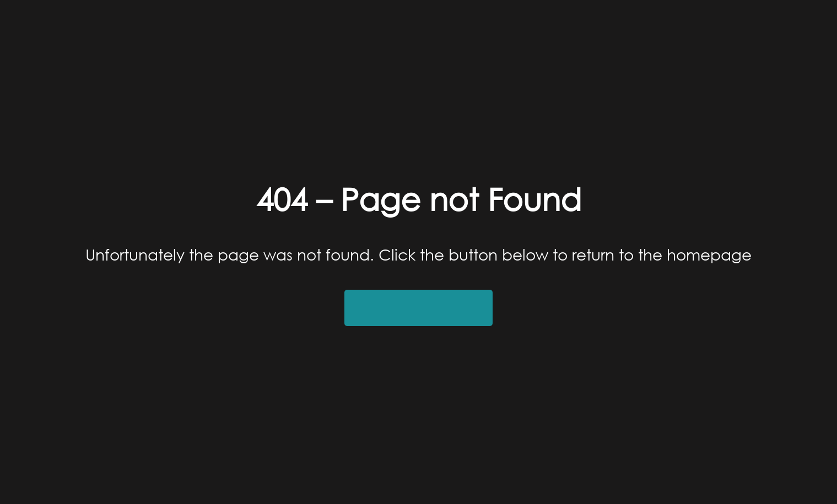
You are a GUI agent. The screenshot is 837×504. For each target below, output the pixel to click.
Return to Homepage (418, 308)
